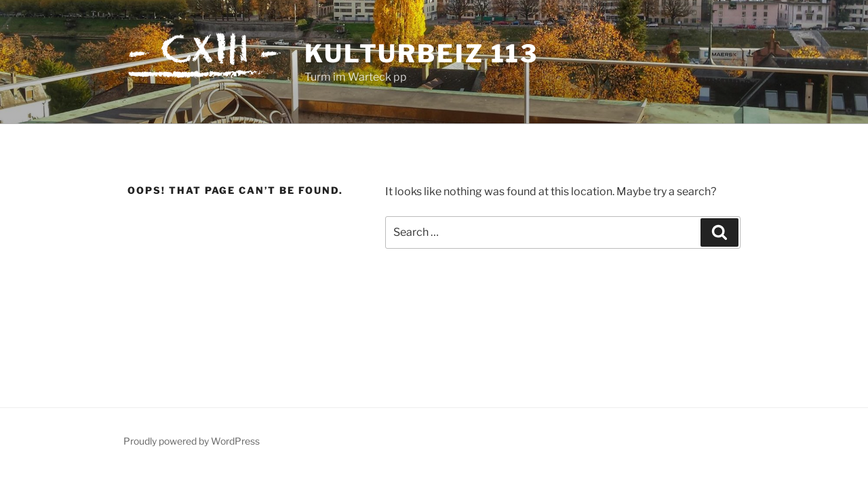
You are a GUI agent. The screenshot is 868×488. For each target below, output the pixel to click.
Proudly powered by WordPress (192, 441)
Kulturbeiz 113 (421, 54)
